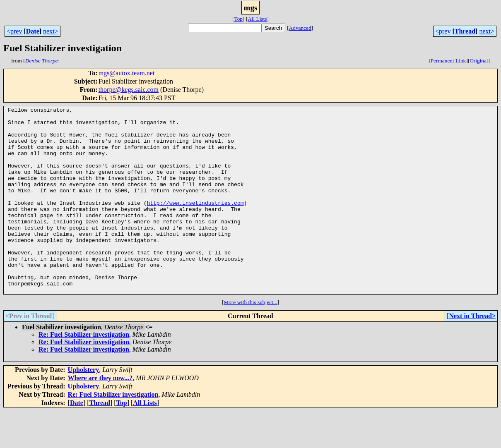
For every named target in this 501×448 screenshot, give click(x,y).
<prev (14, 31)
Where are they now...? (100, 415)
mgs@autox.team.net (127, 73)
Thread (465, 31)
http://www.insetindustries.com (195, 223)
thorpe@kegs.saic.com (129, 90)
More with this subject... (250, 339)
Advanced (300, 28)
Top (238, 19)
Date (33, 31)
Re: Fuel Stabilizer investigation (84, 372)
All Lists (257, 19)
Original (479, 61)
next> (51, 31)
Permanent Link (448, 61)
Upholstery (84, 407)
